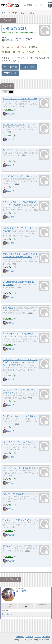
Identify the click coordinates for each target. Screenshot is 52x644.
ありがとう (8, 150)
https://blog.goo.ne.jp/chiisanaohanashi (19, 33)
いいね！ (9, 110)
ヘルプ (38, 637)
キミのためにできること (14, 124)
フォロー (9, 606)
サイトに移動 (10, 67)
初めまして (8, 546)
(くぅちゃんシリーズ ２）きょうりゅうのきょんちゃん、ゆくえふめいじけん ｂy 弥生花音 (20, 362)
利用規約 (29, 637)
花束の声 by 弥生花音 (13, 494)
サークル (20, 637)
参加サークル (43, 606)
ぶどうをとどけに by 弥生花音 (18, 442)
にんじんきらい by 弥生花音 (17, 468)
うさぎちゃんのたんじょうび (16, 520)
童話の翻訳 (8, 308)
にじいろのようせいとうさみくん (18, 176)
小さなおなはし (16, 28)
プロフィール (10, 73)
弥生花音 (7, 40)
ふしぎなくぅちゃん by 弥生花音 (19, 416)
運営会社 (46, 637)
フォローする (28, 67)
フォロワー (26, 606)
